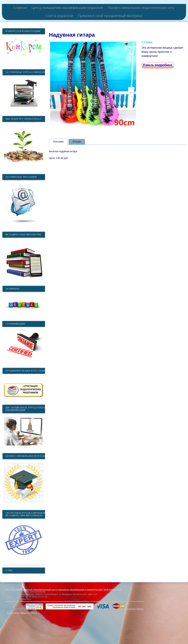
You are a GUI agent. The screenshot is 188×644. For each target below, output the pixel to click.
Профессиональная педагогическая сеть (141, 8)
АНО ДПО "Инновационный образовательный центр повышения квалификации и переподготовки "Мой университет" (63, 589)
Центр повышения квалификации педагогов (67, 8)
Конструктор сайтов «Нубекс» (22, 613)
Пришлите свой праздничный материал (110, 16)
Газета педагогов (59, 16)
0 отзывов (147, 42)
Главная (20, 8)
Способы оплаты (135, 609)
